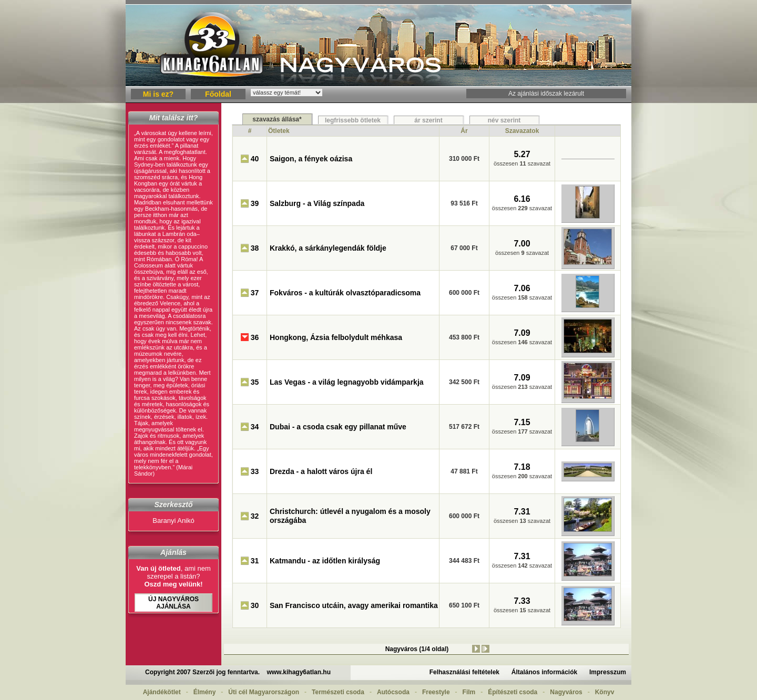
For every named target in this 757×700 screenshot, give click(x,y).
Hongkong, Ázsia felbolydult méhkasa (336, 337)
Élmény (205, 692)
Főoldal (218, 94)
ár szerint (428, 120)
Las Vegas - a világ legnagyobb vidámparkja (347, 382)
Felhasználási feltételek (464, 672)
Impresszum (608, 672)
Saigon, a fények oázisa (311, 159)
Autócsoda (393, 692)
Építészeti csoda (513, 692)
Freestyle (436, 692)
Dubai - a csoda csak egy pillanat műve (338, 427)
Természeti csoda (338, 692)
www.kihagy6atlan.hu (299, 672)
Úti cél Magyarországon (264, 692)
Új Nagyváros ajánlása (173, 603)
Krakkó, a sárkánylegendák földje (328, 248)
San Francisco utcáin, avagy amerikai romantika (354, 605)
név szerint (504, 120)
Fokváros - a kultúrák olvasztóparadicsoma (345, 293)
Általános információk (544, 672)
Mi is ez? (158, 94)
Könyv (605, 692)
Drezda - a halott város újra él (321, 471)
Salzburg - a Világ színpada (317, 203)
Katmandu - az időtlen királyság (325, 561)
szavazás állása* (277, 119)
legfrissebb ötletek (353, 120)
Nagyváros (566, 692)
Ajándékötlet (162, 692)
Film (469, 692)
